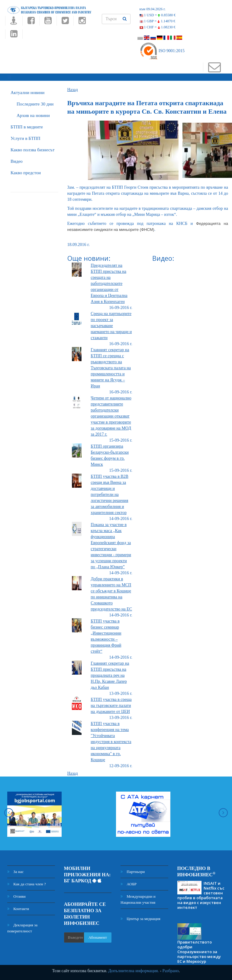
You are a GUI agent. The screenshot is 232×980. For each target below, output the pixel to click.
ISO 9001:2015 (162, 51)
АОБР (129, 883)
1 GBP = (158, 21)
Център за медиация (140, 917)
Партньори (133, 870)
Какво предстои (26, 172)
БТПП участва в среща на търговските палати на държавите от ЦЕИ (111, 704)
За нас (15, 870)
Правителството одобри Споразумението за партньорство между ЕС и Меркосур (199, 950)
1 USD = (158, 15)
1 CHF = (158, 27)
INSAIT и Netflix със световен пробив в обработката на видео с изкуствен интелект (201, 894)
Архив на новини (33, 114)
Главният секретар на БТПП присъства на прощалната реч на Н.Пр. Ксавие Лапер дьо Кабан (110, 674)
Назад (73, 88)
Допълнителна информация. (134, 971)
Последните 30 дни (35, 103)
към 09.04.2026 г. (153, 9)
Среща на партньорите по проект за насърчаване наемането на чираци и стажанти (111, 325)
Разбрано (171, 971)
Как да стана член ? (27, 883)
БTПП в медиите (27, 126)
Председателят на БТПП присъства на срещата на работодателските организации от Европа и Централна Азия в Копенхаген (109, 282)
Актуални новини (27, 91)
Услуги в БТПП (25, 137)
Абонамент (98, 936)
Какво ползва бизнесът (33, 149)
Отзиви (16, 895)
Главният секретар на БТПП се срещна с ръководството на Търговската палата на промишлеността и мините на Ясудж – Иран (111, 367)
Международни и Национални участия (138, 898)
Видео (17, 160)
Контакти (18, 908)
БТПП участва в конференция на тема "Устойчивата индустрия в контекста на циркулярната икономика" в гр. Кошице (111, 741)
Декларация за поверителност (22, 927)
